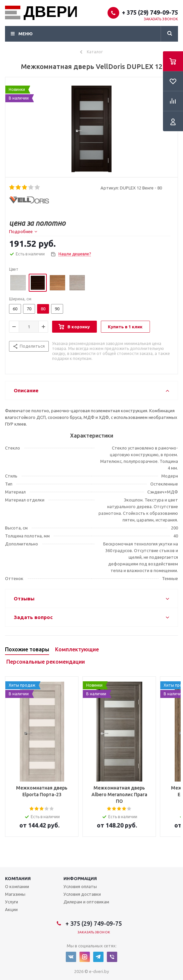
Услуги (12, 902)
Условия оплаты (80, 886)
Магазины (15, 894)
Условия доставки (82, 894)
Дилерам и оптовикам (86, 902)
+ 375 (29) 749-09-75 (150, 12)
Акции (11, 909)
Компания (18, 878)
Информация (80, 878)
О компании (17, 886)
